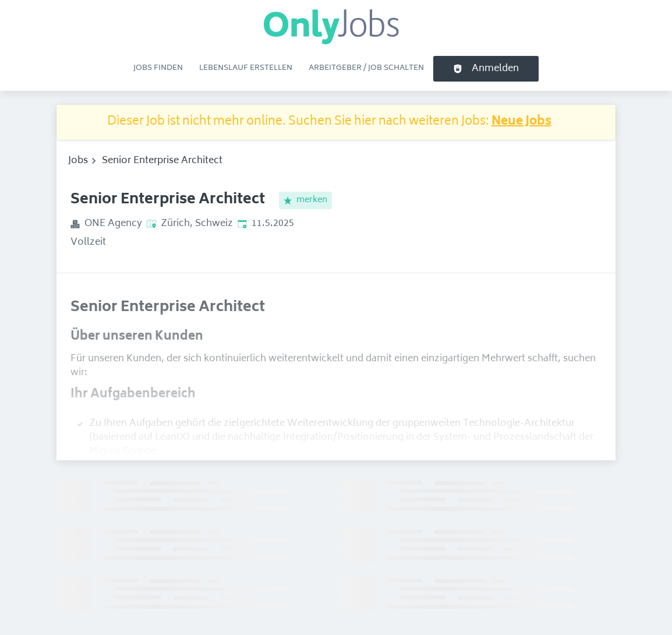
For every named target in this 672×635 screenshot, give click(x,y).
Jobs (78, 161)
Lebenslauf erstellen (246, 68)
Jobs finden (158, 68)
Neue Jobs (521, 122)
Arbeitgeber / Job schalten (366, 68)
